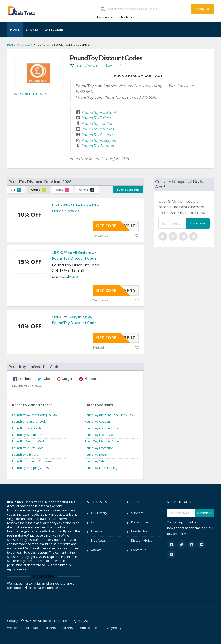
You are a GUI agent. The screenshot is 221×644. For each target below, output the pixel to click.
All (16, 190)
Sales (63, 190)
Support (137, 513)
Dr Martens (125, 17)
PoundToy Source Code (28, 448)
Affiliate (96, 550)
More (73, 276)
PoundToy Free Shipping (101, 468)
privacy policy (176, 534)
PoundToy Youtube (98, 129)
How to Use (139, 531)
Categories (54, 29)
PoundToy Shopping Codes (30, 468)
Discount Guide (142, 541)
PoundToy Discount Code (102, 441)
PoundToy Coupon (97, 422)
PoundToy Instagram (99, 140)
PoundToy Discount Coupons (32, 461)
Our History (99, 513)
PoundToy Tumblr (97, 123)
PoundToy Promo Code (100, 435)
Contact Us (139, 550)
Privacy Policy (112, 628)
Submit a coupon (128, 190)
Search (203, 9)
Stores (32, 29)
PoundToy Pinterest (98, 135)
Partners (50, 628)
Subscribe (198, 223)
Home (15, 29)
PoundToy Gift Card (25, 455)
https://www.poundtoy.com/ (98, 65)
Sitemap (32, 628)
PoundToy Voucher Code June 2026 (36, 415)
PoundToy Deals (96, 455)
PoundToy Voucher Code (29, 441)
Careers (97, 522)
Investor (97, 531)
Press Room (140, 522)
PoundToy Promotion (99, 448)
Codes (39, 190)
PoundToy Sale (95, 461)
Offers (87, 190)
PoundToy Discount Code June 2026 (109, 415)
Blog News (98, 541)
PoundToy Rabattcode (27, 435)
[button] (23, 379)
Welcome (14, 628)
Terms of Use (88, 628)
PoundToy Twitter (96, 118)
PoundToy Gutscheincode (29, 422)
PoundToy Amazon (98, 146)
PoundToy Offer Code (27, 428)
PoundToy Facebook (99, 112)
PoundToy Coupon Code (101, 428)
